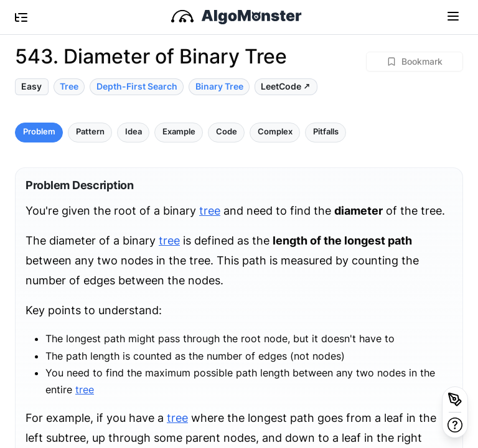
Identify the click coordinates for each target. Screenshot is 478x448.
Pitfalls (326, 132)
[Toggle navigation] (453, 16)
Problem (39, 132)
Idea (134, 132)
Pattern (90, 132)
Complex (275, 132)
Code (227, 132)
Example (179, 132)
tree (210, 211)
